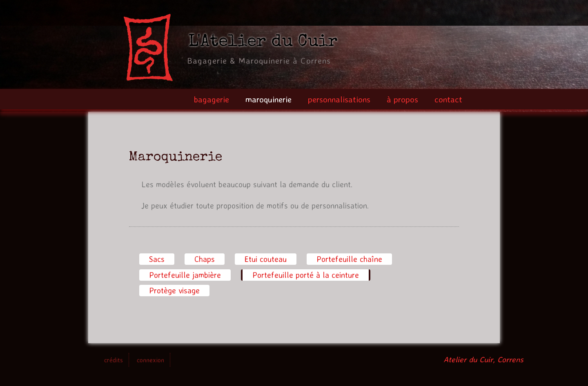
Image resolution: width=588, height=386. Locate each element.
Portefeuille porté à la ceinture (306, 275)
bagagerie (211, 99)
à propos (402, 99)
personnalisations (339, 99)
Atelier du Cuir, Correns (483, 359)
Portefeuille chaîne (349, 259)
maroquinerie (268, 99)
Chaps (205, 259)
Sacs (157, 259)
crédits (114, 360)
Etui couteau (266, 259)
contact (448, 99)
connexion (150, 360)
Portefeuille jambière (185, 275)
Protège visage (174, 291)
